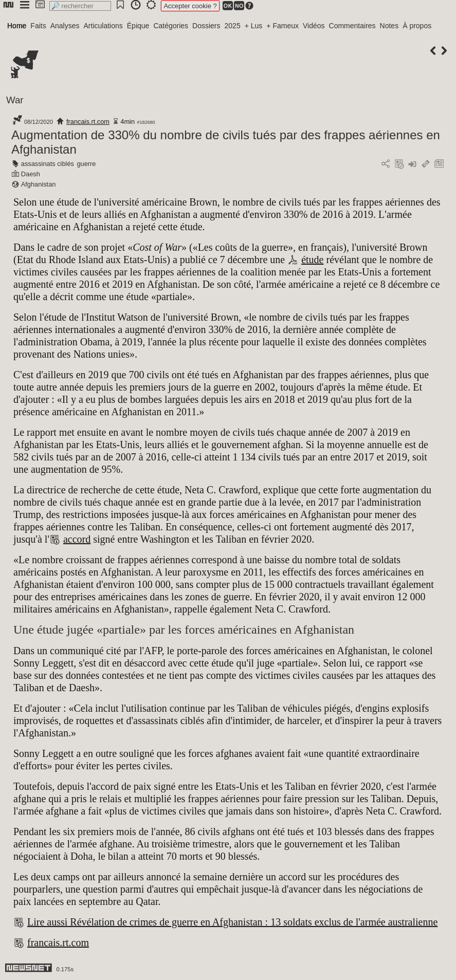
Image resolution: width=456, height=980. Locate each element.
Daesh (31, 174)
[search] (80, 6)
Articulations (103, 26)
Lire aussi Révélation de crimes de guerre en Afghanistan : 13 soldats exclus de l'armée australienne (232, 922)
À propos (417, 26)
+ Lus (254, 26)
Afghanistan (39, 184)
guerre (86, 164)
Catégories (171, 26)
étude (312, 260)
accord (77, 539)
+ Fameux (282, 26)
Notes (389, 26)
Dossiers (206, 26)
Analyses (65, 26)
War (15, 100)
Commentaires (352, 26)
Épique (138, 26)
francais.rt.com (88, 122)
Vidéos (314, 26)
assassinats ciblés (48, 164)
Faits (38, 26)
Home (17, 26)
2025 (233, 26)
